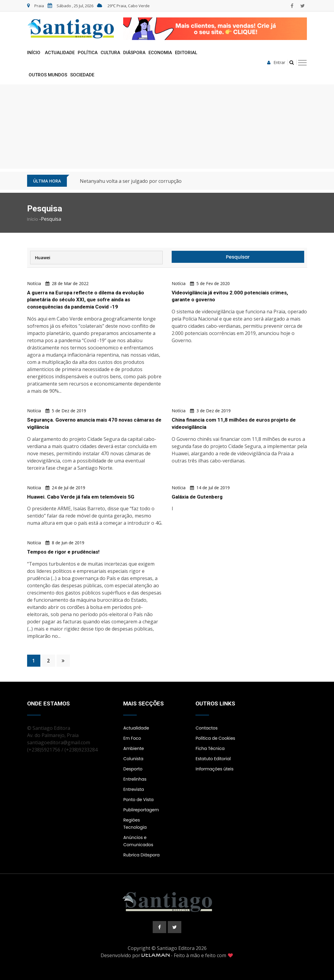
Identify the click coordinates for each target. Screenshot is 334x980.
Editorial (186, 53)
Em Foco (132, 738)
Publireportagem (141, 810)
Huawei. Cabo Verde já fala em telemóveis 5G (81, 497)
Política (88, 53)
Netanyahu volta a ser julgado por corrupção (131, 181)
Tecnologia (135, 827)
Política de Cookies (215, 738)
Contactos (206, 728)
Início (34, 53)
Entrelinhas (135, 779)
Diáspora (134, 53)
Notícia (34, 283)
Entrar (276, 63)
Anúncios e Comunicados (138, 841)
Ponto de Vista (138, 800)
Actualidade (60, 53)
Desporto (133, 769)
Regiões (131, 820)
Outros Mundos (48, 75)
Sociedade (82, 75)
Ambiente (133, 748)
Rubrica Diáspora (141, 855)
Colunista (133, 759)
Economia (160, 53)
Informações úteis (214, 769)
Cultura (110, 53)
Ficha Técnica (210, 748)
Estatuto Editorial (213, 759)
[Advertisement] (167, 127)
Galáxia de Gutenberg (197, 497)
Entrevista (133, 789)
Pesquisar (238, 257)
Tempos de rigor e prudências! (64, 552)
